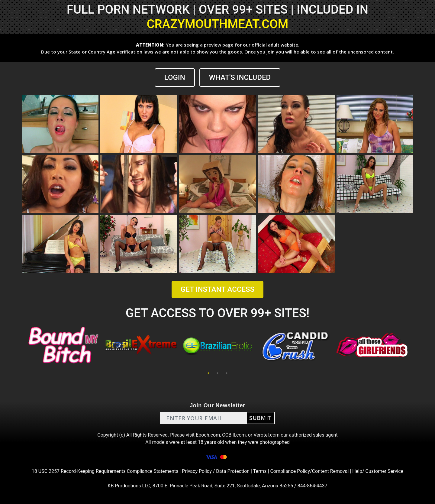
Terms (260, 471)
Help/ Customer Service (378, 471)
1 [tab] (208, 373)
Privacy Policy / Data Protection (216, 471)
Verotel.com (266, 435)
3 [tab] (227, 373)
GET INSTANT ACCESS (217, 289)
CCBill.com (234, 435)
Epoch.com (208, 435)
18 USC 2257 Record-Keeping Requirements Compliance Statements (105, 471)
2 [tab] (217, 373)
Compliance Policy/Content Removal (309, 471)
